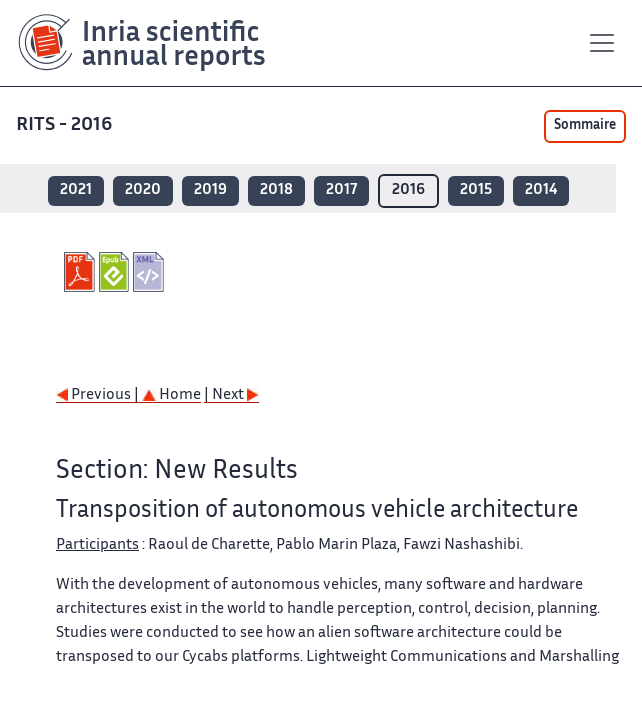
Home (171, 395)
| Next (231, 395)
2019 (210, 190)
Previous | (99, 395)
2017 (341, 190)
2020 (143, 190)
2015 (476, 190)
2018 (276, 190)
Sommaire (585, 126)
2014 (541, 190)
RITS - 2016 (66, 125)
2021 (76, 190)
